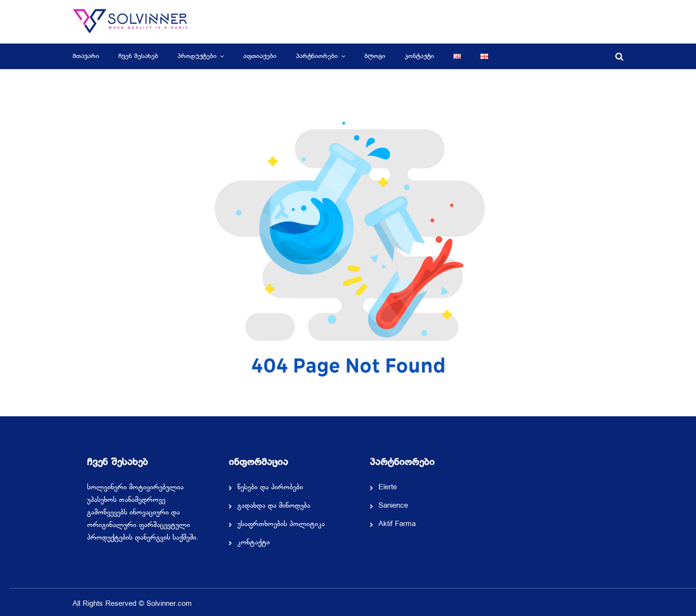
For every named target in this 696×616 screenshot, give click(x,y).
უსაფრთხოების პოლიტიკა (281, 525)
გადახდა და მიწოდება (274, 506)
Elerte (388, 488)
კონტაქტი (419, 56)
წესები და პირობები (270, 488)
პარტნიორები (317, 56)
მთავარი (86, 56)
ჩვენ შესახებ (138, 56)
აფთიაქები (260, 56)
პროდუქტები (197, 56)
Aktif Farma (397, 525)
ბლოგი (375, 56)
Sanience (393, 506)
